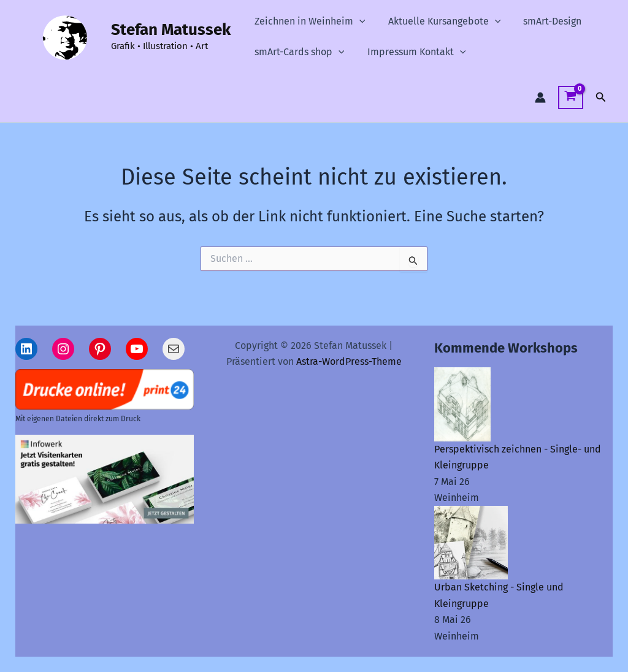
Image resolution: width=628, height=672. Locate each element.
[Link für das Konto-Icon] (540, 97)
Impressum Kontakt (412, 52)
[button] (358, 21)
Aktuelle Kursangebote (440, 21)
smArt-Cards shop (298, 52)
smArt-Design (544, 21)
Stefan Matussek (171, 30)
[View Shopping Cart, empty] (571, 98)
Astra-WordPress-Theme (349, 361)
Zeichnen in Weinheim (308, 21)
